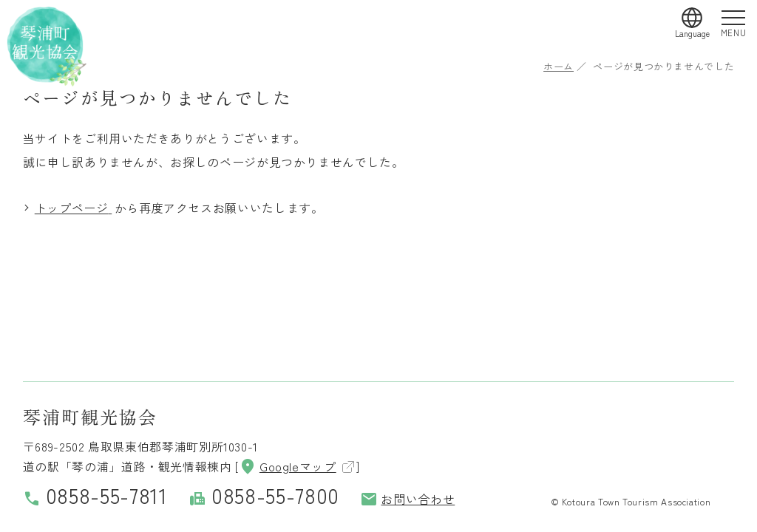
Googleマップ (288, 466)
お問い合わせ (407, 499)
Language (692, 33)
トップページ (72, 208)
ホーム (559, 66)
